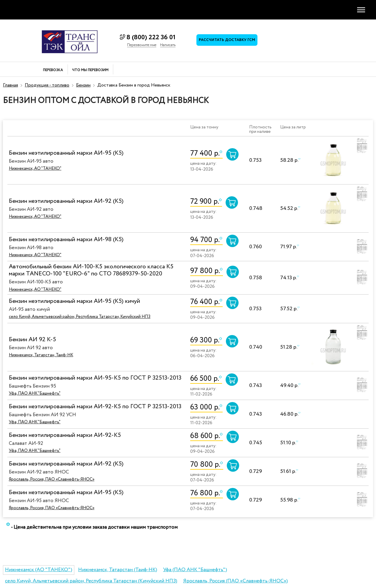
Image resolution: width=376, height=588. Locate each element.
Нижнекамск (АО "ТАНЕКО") (39, 570)
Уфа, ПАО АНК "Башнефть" (35, 393)
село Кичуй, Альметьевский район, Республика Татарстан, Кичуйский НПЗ (80, 317)
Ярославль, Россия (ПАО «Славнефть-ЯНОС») (235, 581)
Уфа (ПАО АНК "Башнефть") (195, 570)
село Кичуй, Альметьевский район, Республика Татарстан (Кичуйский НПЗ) (91, 581)
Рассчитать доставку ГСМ (227, 41)
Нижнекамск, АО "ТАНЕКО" (35, 169)
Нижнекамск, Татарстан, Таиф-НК (41, 355)
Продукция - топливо (47, 85)
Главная (10, 85)
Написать (168, 45)
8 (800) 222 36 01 (151, 37)
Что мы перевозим (90, 70)
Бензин (83, 85)
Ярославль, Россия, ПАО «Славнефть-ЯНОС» (52, 479)
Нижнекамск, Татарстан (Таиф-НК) (118, 570)
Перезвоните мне (142, 45)
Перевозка (53, 70)
